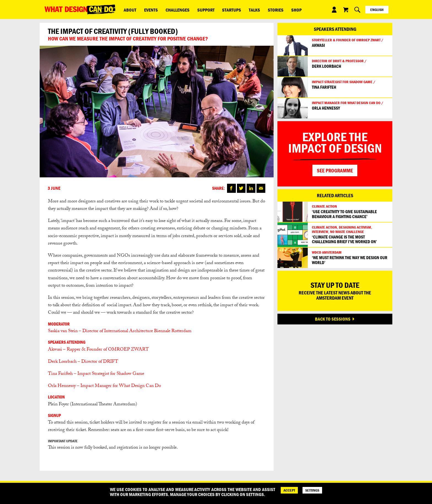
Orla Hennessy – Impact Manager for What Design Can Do (104, 386)
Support (194, 9)
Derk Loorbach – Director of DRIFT (83, 362)
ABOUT (128, 9)
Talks (235, 9)
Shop (270, 9)
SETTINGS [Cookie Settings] (312, 490)
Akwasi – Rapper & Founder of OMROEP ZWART (98, 350)
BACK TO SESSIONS (333, 319)
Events (146, 9)
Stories (253, 9)
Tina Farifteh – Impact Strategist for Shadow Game (97, 374)
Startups (216, 9)
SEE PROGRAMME (335, 170)
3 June (54, 188)
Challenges (169, 9)
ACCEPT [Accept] (289, 490)
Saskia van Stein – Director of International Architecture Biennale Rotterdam (120, 331)
